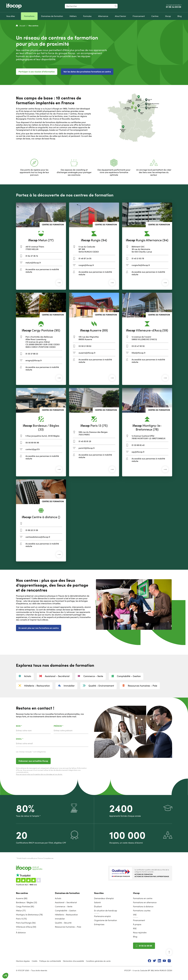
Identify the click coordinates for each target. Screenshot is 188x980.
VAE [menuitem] (135, 915)
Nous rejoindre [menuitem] (140, 933)
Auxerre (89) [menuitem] (22, 898)
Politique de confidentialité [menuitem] (50, 961)
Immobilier (66, 686)
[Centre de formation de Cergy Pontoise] (41, 339)
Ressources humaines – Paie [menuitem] (68, 927)
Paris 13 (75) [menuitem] (21, 919)
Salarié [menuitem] (97, 902)
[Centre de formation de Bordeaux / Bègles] (41, 432)
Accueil (21, 26)
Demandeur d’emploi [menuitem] (104, 898)
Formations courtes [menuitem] (142, 911)
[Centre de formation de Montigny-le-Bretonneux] (147, 432)
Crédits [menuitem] (35, 961)
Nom (26, 726)
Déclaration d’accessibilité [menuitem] (73, 961)
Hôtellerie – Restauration (34, 686)
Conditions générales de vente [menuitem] (98, 961)
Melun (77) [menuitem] (21, 911)
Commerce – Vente (91, 676)
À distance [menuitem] (21, 933)
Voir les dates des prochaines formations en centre (87, 72)
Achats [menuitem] (58, 898)
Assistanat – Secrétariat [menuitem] (66, 902)
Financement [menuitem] (139, 920)
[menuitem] (11, 16)
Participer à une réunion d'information (37, 72)
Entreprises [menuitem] (99, 924)
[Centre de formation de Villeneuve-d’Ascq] (147, 339)
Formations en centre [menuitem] (143, 898)
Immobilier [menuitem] (60, 919)
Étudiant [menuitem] (98, 906)
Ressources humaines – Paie (140, 686)
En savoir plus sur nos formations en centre (39, 628)
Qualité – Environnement (99, 686)
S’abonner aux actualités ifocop (33, 761)
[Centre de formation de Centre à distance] (41, 520)
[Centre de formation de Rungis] (94, 246)
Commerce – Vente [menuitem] (64, 906)
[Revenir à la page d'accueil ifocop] (14, 6)
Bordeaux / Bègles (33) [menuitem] (26, 902)
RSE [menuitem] (135, 928)
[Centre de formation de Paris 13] (94, 432)
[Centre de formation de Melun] (41, 246)
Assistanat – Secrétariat (55, 676)
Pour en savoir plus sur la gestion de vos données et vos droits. (39, 774)
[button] (5, 976)
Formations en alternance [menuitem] (145, 902)
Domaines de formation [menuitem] (67, 893)
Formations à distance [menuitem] (143, 906)
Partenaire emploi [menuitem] (102, 916)
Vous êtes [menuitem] (99, 893)
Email (26, 739)
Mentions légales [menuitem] (23, 961)
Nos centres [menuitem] (22, 893)
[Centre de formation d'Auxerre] (94, 339)
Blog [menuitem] (135, 937)
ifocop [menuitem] (136, 893)
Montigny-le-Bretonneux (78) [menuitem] (29, 915)
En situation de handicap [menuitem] (106, 911)
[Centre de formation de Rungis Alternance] (147, 246)
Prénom (65, 726)
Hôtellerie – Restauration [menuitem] (66, 915)
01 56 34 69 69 (174, 7)
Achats (25, 676)
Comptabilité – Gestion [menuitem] (66, 911)
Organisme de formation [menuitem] (105, 920)
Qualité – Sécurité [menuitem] (63, 923)
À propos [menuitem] (137, 924)
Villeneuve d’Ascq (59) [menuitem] (26, 927)
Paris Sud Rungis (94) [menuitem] (26, 923)
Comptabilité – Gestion (126, 676)
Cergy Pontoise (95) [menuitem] (25, 906)
